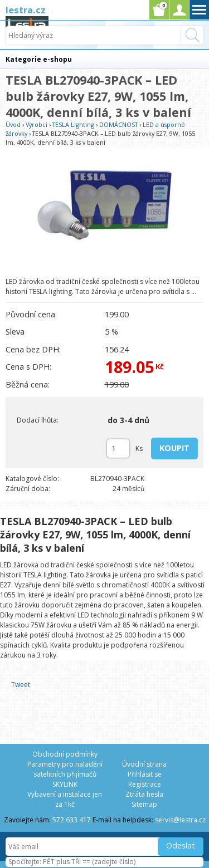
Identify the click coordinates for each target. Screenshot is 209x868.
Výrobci (37, 124)
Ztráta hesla (144, 794)
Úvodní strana (144, 764)
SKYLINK (65, 784)
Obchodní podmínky (65, 754)
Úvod (13, 124)
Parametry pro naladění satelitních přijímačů (65, 769)
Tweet (21, 685)
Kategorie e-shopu (39, 59)
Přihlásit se (145, 774)
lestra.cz (26, 10)
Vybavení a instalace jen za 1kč (65, 799)
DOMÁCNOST (118, 124)
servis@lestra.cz (180, 820)
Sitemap (144, 804)
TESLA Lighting (73, 124)
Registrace (145, 784)
